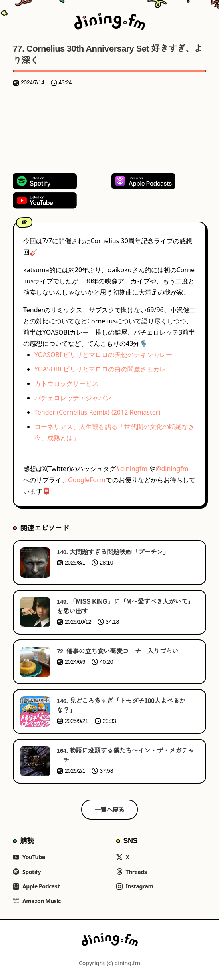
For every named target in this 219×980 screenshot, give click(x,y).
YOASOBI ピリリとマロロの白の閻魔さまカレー (103, 369)
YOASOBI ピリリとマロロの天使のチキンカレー (103, 355)
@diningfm (172, 469)
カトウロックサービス (66, 383)
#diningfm (132, 469)
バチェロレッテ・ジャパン (73, 398)
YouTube (29, 857)
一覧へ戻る (109, 810)
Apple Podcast (36, 886)
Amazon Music (37, 901)
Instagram (135, 886)
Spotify (27, 872)
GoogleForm (87, 480)
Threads (132, 872)
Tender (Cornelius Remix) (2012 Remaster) (97, 412)
